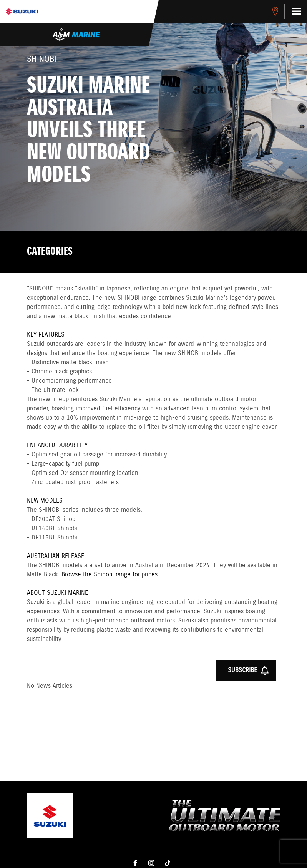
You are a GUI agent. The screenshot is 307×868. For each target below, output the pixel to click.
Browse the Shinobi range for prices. (110, 575)
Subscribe (248, 671)
